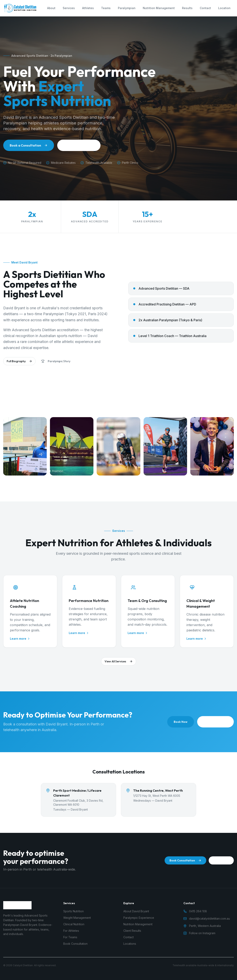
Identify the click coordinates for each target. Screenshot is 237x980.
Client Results (132, 931)
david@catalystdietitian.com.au (207, 918)
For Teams (70, 937)
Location (224, 8)
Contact (205, 8)
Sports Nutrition (74, 911)
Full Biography (19, 362)
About (51, 8)
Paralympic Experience (139, 918)
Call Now (221, 860)
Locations (130, 944)
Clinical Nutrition (74, 924)
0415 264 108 (215, 722)
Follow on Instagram (199, 933)
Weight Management (77, 918)
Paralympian (127, 8)
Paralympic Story (56, 362)
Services (69, 8)
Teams (106, 8)
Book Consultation (185, 860)
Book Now (181, 722)
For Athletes (71, 931)
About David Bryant (79, 145)
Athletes (88, 8)
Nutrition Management (159, 8)
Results (187, 8)
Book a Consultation (29, 145)
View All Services (119, 663)
